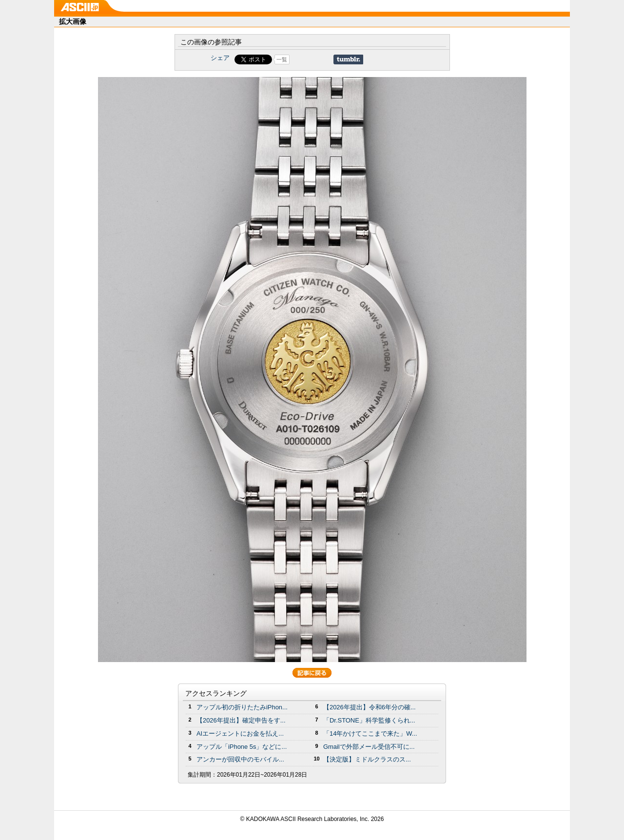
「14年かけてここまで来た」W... (370, 733)
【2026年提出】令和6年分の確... (370, 707)
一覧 (282, 59)
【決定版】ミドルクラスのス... (367, 759)
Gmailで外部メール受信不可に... (369, 747)
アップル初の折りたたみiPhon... (242, 707)
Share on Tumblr (348, 59)
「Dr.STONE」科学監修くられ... (369, 720)
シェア (220, 58)
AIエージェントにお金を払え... (240, 733)
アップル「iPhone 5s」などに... (242, 747)
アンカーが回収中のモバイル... (240, 759)
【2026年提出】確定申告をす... (241, 720)
